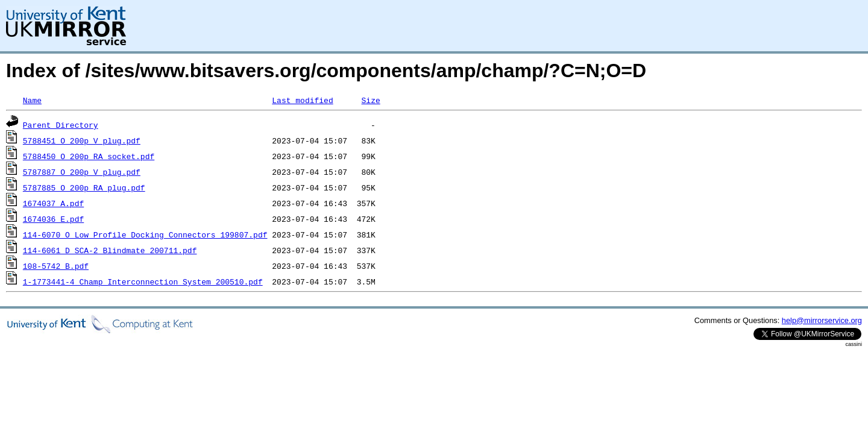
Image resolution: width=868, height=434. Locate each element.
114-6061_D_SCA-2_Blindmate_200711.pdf (110, 250)
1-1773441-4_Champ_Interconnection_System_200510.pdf (143, 281)
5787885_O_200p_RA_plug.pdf (84, 187)
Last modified (302, 100)
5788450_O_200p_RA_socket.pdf (89, 156)
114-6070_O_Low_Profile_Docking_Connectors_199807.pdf (145, 234)
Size (370, 100)
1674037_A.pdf (53, 203)
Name (32, 100)
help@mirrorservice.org (822, 320)
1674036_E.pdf (53, 219)
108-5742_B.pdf (56, 266)
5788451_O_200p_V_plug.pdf (82, 140)
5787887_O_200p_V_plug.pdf (82, 172)
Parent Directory (61, 125)
